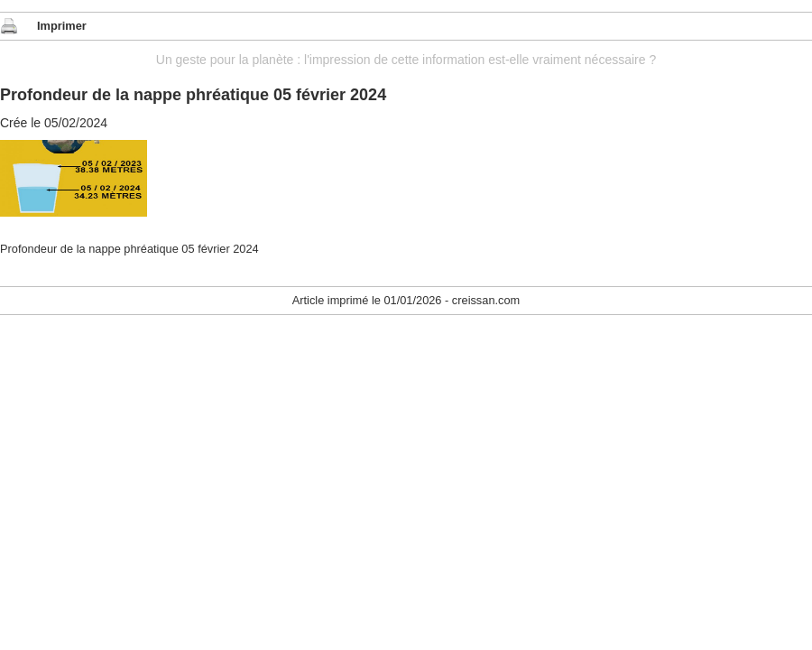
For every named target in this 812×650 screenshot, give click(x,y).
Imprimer (62, 26)
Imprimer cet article (9, 26)
